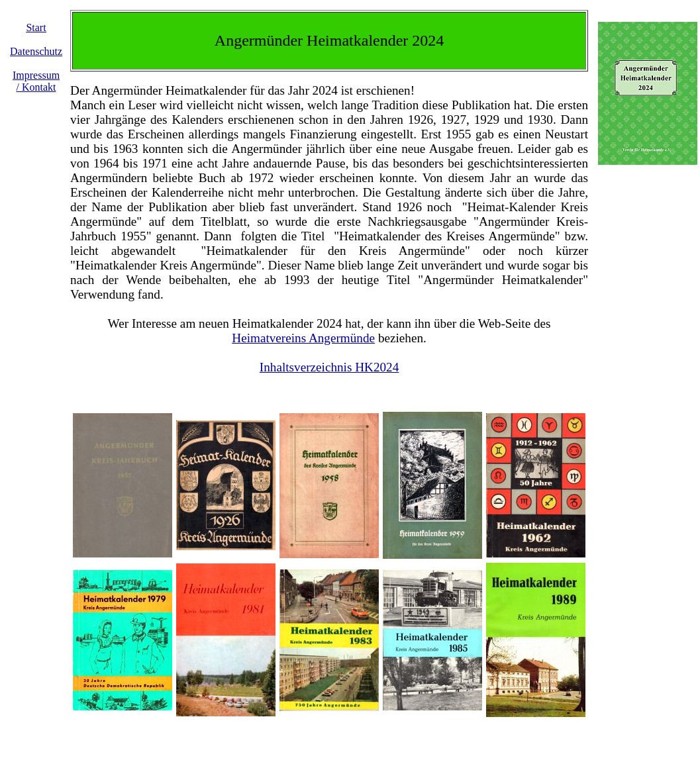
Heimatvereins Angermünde (303, 338)
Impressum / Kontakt (36, 81)
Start (36, 27)
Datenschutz (36, 51)
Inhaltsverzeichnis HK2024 (329, 367)
